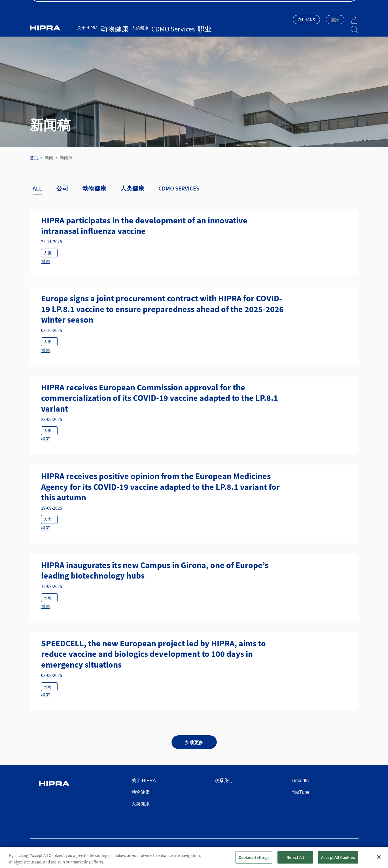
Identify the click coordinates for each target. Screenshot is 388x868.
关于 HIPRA (87, 28)
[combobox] (306, 20)
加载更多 (194, 742)
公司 (62, 188)
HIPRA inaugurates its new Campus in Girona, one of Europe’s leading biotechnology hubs (155, 570)
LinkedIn (300, 781)
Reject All (295, 860)
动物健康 (109, 28)
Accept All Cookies (338, 860)
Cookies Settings (254, 860)
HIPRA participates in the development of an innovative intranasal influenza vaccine (144, 226)
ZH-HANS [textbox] (306, 20)
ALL (37, 188)
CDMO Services (153, 28)
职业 (173, 28)
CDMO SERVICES (179, 188)
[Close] (379, 860)
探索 (46, 261)
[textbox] (335, 20)
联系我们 (224, 781)
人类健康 (129, 28)
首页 (34, 158)
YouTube (301, 792)
